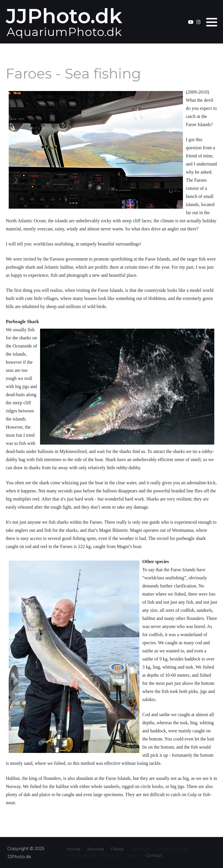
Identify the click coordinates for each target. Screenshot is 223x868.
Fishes (117, 849)
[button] (212, 22)
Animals (96, 849)
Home (74, 849)
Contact (154, 856)
